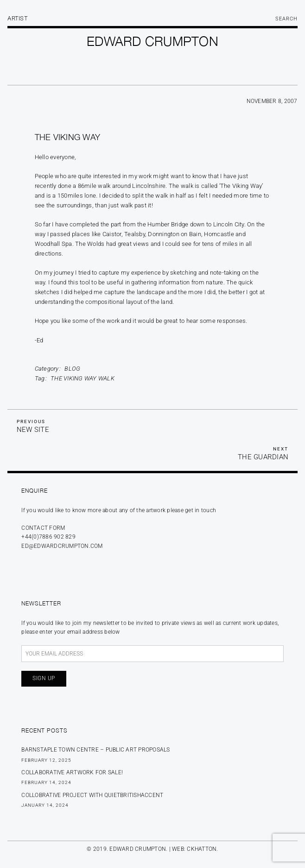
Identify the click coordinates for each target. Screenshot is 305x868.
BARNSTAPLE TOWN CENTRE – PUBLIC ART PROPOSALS (95, 750)
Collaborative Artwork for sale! (72, 772)
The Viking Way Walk (83, 378)
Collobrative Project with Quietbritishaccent (92, 795)
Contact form (43, 528)
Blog (72, 369)
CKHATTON (202, 849)
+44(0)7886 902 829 (48, 537)
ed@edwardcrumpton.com (62, 546)
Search (286, 19)
